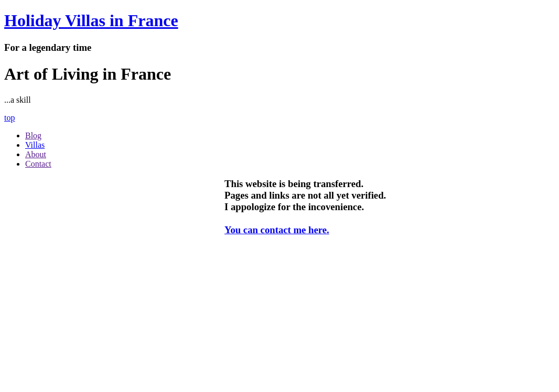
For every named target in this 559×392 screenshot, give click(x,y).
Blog (33, 135)
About (36, 154)
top (9, 118)
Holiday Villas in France (91, 20)
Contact (38, 164)
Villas (35, 145)
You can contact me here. (277, 230)
